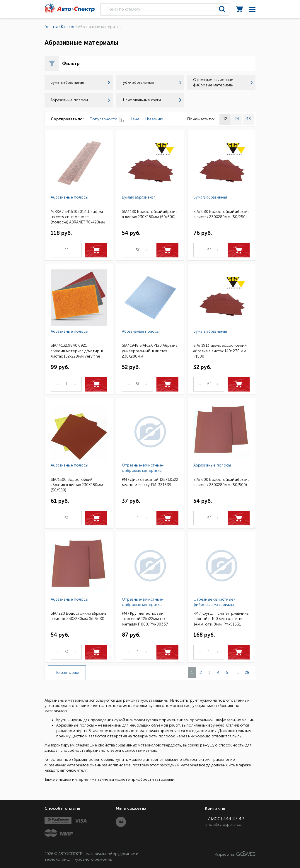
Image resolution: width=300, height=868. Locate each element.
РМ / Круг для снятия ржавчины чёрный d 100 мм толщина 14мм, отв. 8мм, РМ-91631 (221, 618)
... (238, 673)
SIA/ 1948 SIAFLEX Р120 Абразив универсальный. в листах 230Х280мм (150, 350)
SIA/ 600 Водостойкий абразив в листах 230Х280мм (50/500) (221, 482)
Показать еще (67, 673)
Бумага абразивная (80, 82)
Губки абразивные (151, 82)
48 (248, 119)
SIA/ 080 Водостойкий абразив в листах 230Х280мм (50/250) (221, 214)
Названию (154, 119)
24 (237, 119)
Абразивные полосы (80, 100)
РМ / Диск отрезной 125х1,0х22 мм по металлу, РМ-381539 (150, 482)
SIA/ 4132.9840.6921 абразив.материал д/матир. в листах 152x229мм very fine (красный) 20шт (77, 350)
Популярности (107, 119)
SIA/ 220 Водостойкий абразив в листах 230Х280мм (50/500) (79, 616)
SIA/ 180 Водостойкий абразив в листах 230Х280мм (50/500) (150, 214)
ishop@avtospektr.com (225, 825)
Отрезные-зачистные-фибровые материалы (223, 82)
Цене (134, 119)
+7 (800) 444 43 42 (224, 819)
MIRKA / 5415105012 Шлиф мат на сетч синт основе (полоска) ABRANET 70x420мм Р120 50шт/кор (78, 217)
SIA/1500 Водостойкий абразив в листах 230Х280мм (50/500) (77, 485)
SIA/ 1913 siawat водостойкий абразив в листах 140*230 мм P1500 (220, 350)
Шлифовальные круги (151, 100)
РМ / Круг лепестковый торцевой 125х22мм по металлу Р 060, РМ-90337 (145, 618)
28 (247, 673)
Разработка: (235, 854)
